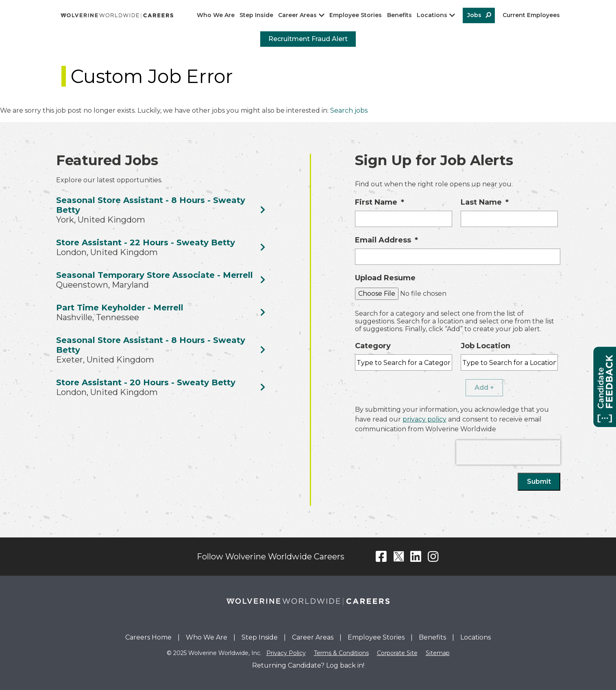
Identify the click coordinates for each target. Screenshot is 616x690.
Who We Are (216, 15)
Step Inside (256, 15)
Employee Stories (356, 15)
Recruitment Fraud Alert (308, 39)
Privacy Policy (286, 653)
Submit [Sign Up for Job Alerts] (539, 481)
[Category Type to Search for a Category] (404, 362)
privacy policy (424, 419)
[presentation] (508, 452)
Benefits (399, 15)
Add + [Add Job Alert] (484, 388)
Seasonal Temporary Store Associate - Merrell (155, 275)
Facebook (381, 557)
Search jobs (349, 110)
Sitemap (438, 653)
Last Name (485, 202)
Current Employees (531, 15)
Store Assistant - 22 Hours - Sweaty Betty (146, 242)
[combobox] (509, 362)
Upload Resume (385, 278)
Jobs (474, 15)
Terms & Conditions (341, 653)
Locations (432, 15)
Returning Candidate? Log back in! (308, 665)
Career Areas (297, 15)
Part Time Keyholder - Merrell (120, 308)
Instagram (433, 557)
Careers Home (148, 637)
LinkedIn (416, 557)
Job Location (485, 346)
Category (373, 346)
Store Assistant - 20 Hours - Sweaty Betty (146, 382)
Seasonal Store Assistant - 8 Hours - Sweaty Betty (151, 205)
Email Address (386, 240)
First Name (380, 202)
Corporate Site (397, 653)
